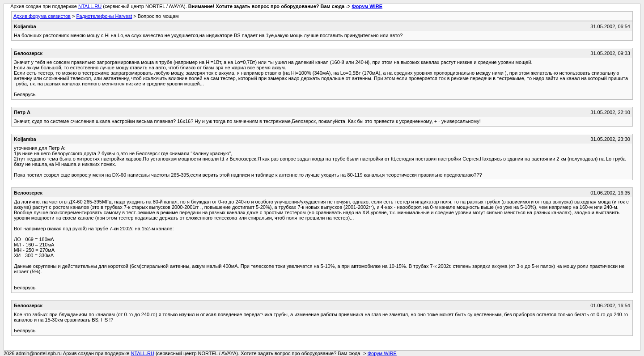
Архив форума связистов (42, 16)
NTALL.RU (90, 6)
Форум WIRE (367, 6)
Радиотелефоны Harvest (104, 16)
